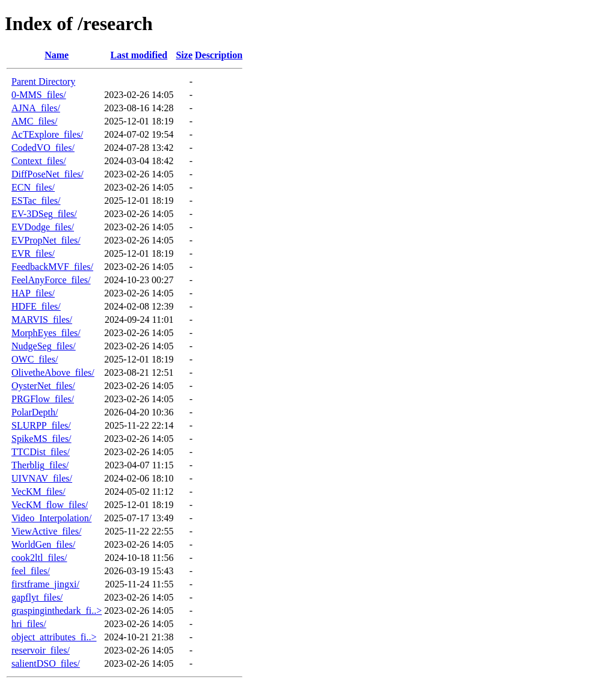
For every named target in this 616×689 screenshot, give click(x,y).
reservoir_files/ (41, 650)
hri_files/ (29, 624)
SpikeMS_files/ (42, 439)
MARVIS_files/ (42, 320)
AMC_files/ (34, 121)
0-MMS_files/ (39, 95)
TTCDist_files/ (41, 452)
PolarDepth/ (35, 412)
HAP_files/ (33, 293)
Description (219, 55)
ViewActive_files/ (46, 531)
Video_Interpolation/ (51, 518)
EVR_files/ (33, 253)
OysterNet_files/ (43, 386)
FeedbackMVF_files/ (52, 267)
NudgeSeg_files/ (44, 346)
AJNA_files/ (36, 108)
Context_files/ (39, 161)
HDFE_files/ (36, 306)
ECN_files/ (33, 187)
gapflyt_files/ (37, 597)
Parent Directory (43, 81)
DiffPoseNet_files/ (48, 174)
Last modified (139, 55)
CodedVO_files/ (43, 148)
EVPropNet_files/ (46, 240)
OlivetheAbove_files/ (53, 372)
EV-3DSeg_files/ (44, 214)
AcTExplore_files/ (47, 134)
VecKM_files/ (38, 491)
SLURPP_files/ (41, 425)
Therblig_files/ (40, 465)
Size (184, 55)
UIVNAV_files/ (42, 478)
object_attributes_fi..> (54, 637)
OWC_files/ (35, 359)
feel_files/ (31, 571)
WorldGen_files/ (43, 544)
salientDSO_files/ (46, 663)
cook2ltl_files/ (39, 558)
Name (57, 55)
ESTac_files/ (36, 201)
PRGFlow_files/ (43, 399)
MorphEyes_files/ (46, 333)
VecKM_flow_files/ (50, 505)
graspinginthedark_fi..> (57, 611)
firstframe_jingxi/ (45, 584)
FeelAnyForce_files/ (51, 280)
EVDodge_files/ (43, 227)
